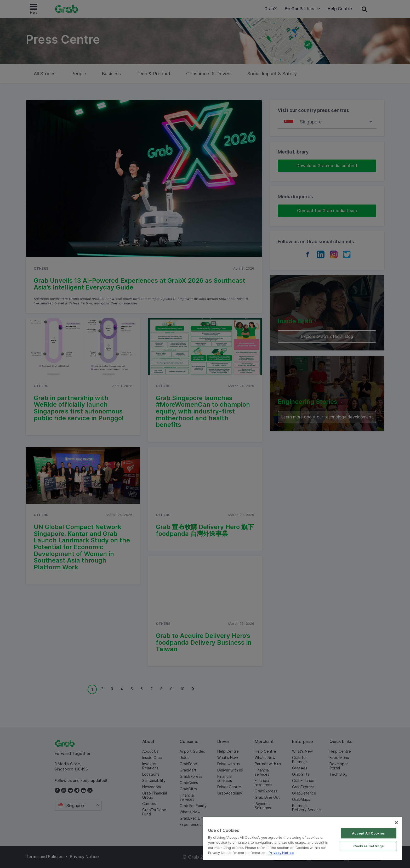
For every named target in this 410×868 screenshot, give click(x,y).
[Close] (396, 823)
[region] (302, 838)
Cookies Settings (369, 846)
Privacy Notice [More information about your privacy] (281, 853)
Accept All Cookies (368, 833)
